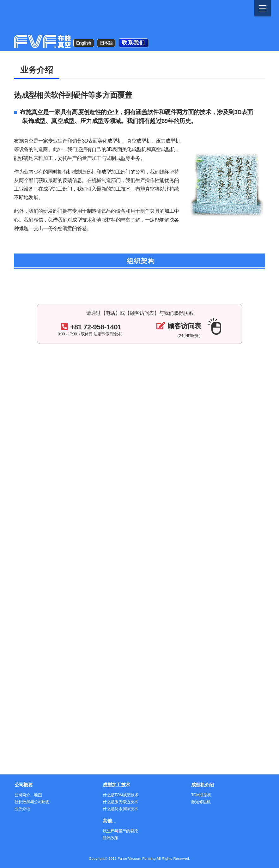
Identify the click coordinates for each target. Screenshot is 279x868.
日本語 (106, 11)
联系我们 (133, 11)
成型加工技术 (116, 785)
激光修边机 (201, 802)
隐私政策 (110, 838)
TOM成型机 (201, 795)
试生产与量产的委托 (120, 831)
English (84, 11)
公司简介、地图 (28, 795)
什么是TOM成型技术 (121, 795)
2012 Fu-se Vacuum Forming (132, 859)
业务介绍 (22, 809)
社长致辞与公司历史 (32, 802)
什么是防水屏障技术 (120, 809)
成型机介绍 (203, 785)
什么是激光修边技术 (120, 802)
